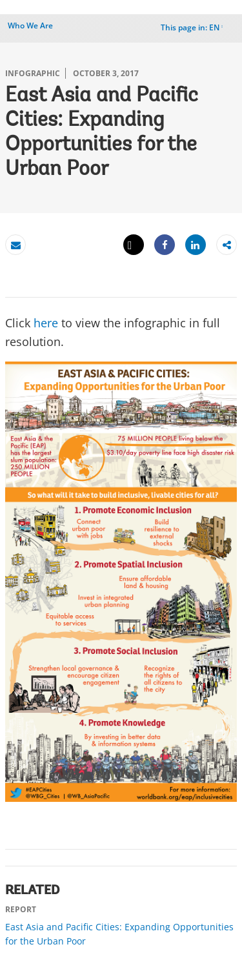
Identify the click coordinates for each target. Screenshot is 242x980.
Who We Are (30, 26)
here (46, 323)
